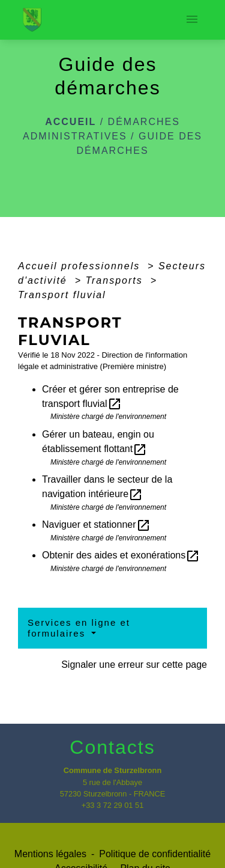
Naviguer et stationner (96, 524)
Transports (116, 280)
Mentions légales (50, 854)
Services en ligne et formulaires (79, 628)
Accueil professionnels (81, 266)
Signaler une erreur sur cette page (134, 665)
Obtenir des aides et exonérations (121, 555)
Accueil (70, 122)
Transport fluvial (62, 295)
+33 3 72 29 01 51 (113, 805)
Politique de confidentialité (155, 854)
